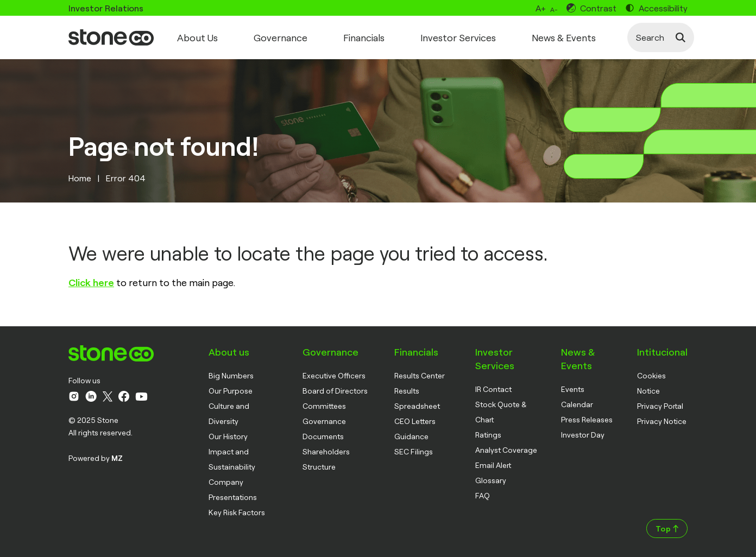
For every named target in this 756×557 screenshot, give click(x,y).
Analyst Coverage (506, 450)
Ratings (488, 435)
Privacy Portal (660, 406)
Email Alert (493, 465)
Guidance (411, 436)
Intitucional (662, 352)
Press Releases (587, 419)
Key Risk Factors (237, 512)
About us (229, 352)
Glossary (491, 480)
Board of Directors (335, 391)
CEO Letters (415, 421)
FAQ (483, 495)
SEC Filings (414, 451)
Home (80, 178)
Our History (228, 436)
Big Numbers (231, 375)
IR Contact (493, 389)
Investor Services (458, 37)
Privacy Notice (662, 421)
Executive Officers (334, 375)
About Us (197, 37)
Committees (324, 406)
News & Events (564, 37)
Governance (281, 37)
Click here (91, 282)
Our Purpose (231, 391)
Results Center (420, 375)
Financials (364, 37)
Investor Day (583, 435)
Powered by (96, 458)
